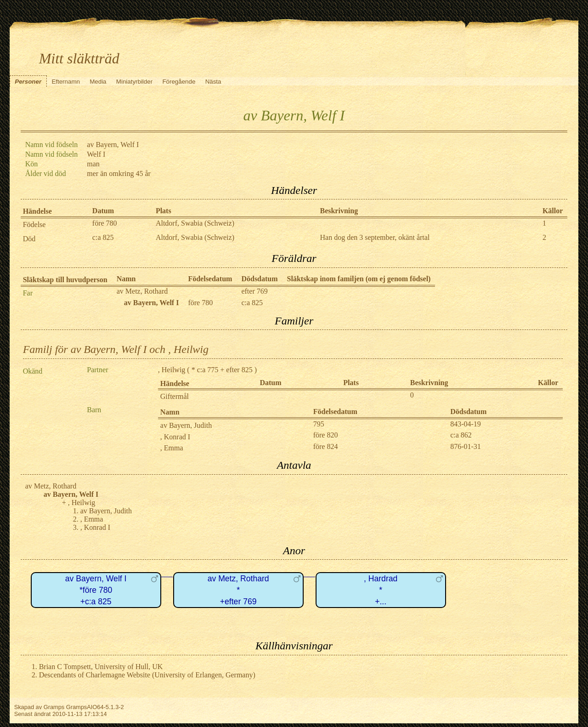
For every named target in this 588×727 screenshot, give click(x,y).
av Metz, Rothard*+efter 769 (238, 590)
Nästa (213, 82)
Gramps (54, 707)
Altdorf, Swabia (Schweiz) (195, 223)
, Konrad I (175, 437)
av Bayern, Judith (186, 425)
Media (98, 82)
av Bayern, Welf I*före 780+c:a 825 (96, 590)
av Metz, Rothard (142, 291)
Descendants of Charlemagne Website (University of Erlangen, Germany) (147, 675)
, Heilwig (172, 370)
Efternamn (66, 82)
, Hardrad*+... (381, 590)
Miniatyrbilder (134, 82)
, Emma (172, 448)
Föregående (179, 82)
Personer (28, 82)
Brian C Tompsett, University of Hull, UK (101, 667)
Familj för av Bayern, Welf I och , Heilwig (116, 349)
